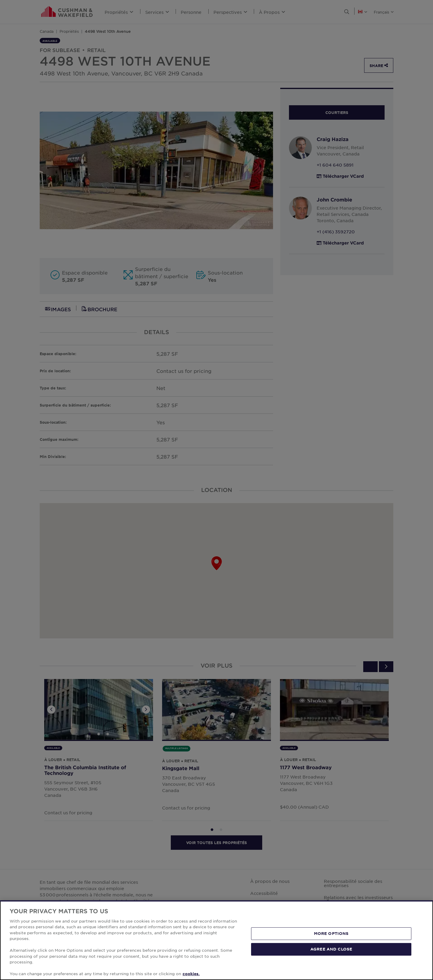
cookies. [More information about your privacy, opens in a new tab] (191, 974)
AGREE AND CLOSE (331, 949)
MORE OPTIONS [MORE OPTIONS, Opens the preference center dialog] (331, 933)
